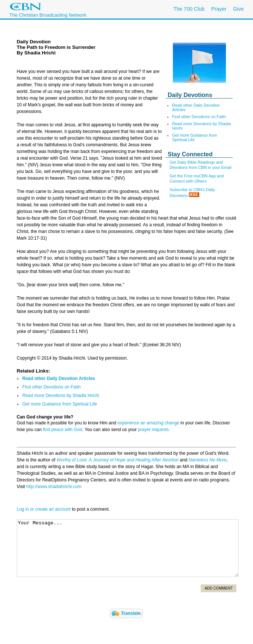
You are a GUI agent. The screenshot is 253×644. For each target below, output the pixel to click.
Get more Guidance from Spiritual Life (195, 137)
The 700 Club (189, 9)
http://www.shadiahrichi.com (54, 487)
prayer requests (153, 430)
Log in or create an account (44, 509)
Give (238, 9)
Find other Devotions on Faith (199, 117)
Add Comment (218, 588)
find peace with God (63, 430)
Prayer (219, 9)
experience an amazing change (148, 423)
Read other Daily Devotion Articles (59, 378)
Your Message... (128, 548)
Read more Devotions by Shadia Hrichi (61, 396)
